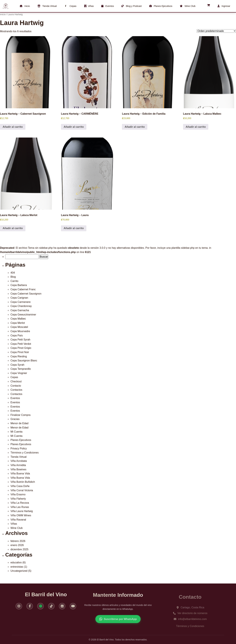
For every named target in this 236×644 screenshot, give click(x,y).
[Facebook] (30, 608)
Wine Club (188, 6)
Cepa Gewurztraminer (23, 315)
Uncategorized (19, 571)
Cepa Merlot (18, 323)
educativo (16, 562)
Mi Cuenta (16, 432)
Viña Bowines (18, 469)
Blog (13, 277)
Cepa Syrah (17, 365)
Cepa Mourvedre (20, 331)
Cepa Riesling (19, 356)
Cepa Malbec (18, 319)
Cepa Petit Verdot (21, 344)
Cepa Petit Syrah (20, 340)
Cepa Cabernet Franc (23, 289)
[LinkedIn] (62, 608)
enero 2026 (17, 545)
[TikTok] (51, 608)
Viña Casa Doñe (20, 486)
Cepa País (17, 335)
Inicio (25, 6)
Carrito (14, 281)
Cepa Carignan (19, 298)
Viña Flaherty (18, 499)
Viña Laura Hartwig (22, 511)
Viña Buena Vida (20, 474)
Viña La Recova (20, 503)
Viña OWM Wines (21, 515)
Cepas (70, 6)
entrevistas (17, 567)
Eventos (108, 6)
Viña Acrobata (19, 461)
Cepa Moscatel (19, 327)
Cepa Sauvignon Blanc (24, 361)
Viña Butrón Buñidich (23, 482)
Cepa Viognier (19, 373)
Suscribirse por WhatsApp (118, 622)
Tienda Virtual (47, 6)
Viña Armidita (18, 465)
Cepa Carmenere (21, 302)
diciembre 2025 (19, 549)
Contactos (16, 390)
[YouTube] (73, 608)
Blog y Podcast (132, 6)
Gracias (15, 419)
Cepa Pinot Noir (20, 352)
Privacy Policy (19, 448)
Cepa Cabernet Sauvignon (26, 294)
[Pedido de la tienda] (216, 31)
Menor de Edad (19, 423)
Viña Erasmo (18, 494)
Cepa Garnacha (20, 310)
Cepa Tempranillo (21, 369)
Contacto (16, 386)
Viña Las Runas (20, 507)
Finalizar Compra (20, 415)
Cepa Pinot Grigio (21, 348)
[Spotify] (40, 608)
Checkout (16, 381)
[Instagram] (19, 608)
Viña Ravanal (18, 520)
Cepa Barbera (19, 285)
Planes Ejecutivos (161, 6)
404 (13, 273)
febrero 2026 (18, 541)
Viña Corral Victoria (22, 490)
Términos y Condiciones (25, 453)
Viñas (89, 6)
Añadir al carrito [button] (13, 127)
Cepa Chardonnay (21, 306)
